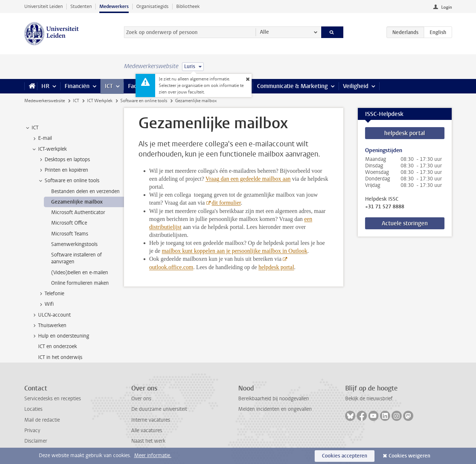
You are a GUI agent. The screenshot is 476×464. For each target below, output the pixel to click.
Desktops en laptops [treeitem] (64, 160)
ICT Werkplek (100, 101)
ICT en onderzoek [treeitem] (57, 346)
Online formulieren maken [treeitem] (80, 283)
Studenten (81, 6)
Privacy (32, 430)
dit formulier (226, 203)
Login (447, 7)
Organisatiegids (152, 6)
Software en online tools (144, 101)
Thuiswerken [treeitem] (49, 326)
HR (45, 86)
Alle (264, 32)
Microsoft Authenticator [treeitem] (78, 212)
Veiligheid (356, 86)
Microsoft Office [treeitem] (69, 223)
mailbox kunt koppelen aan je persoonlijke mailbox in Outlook (235, 251)
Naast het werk (148, 441)
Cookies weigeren (409, 456)
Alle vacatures (147, 430)
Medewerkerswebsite (45, 101)
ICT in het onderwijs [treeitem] (60, 357)
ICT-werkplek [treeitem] (49, 149)
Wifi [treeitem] (46, 304)
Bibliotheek (188, 6)
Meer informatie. (153, 455)
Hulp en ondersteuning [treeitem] (60, 336)
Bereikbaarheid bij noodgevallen (274, 399)
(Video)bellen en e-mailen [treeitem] (80, 273)
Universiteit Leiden (44, 6)
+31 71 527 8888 (385, 207)
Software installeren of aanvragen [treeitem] (76, 258)
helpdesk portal (276, 267)
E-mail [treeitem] (42, 138)
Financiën (77, 86)
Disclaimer (36, 441)
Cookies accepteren (345, 456)
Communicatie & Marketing (292, 86)
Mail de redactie (42, 420)
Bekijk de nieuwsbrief (369, 399)
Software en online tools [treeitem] (69, 181)
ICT (109, 86)
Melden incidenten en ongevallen (275, 409)
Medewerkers (114, 6)
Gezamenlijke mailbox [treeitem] (77, 202)
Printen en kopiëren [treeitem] (63, 170)
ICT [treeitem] (32, 128)
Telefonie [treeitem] (51, 294)
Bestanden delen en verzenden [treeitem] (85, 191)
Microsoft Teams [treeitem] (70, 234)
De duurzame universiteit (159, 409)
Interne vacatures (151, 420)
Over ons (141, 399)
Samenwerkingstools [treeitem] (74, 244)
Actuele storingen (405, 223)
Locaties (33, 409)
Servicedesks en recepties (53, 399)
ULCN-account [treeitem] (51, 315)
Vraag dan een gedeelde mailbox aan (248, 179)
